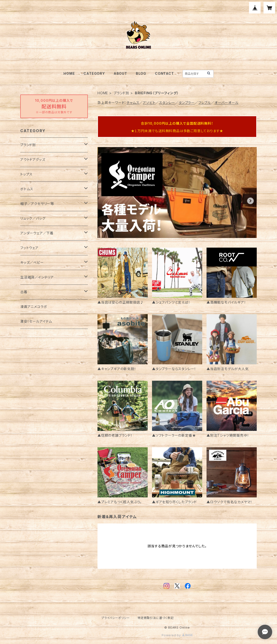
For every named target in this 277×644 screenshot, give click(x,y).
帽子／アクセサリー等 (37, 204)
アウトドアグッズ (33, 159)
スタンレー (167, 103)
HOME (69, 73)
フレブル (205, 103)
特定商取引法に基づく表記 (156, 618)
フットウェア (29, 248)
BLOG (141, 73)
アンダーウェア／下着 (37, 233)
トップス (26, 174)
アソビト (149, 103)
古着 (24, 292)
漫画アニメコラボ (34, 307)
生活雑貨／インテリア (37, 277)
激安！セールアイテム (36, 321)
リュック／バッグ (33, 218)
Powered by (177, 635)
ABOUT (120, 73)
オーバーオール (227, 103)
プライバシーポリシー (116, 618)
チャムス (133, 103)
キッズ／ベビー (32, 262)
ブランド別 (121, 93)
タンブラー (187, 103)
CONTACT (164, 73)
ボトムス (27, 189)
